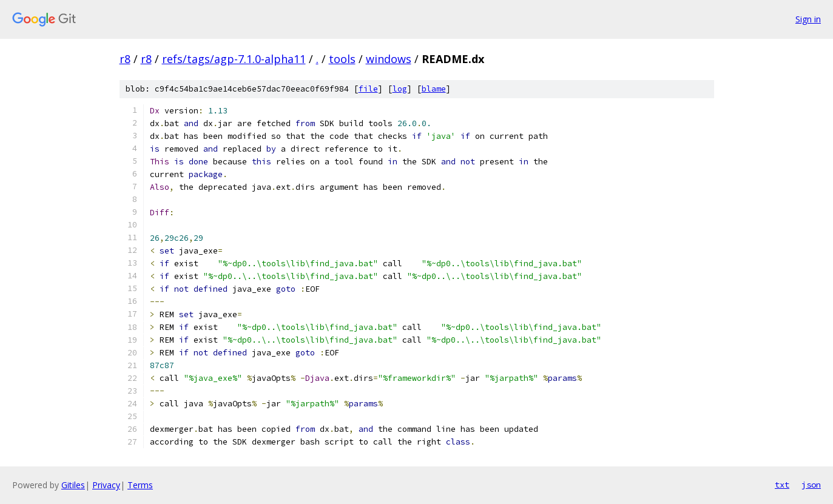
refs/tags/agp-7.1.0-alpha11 (234, 59)
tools (342, 59)
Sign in (808, 19)
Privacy (106, 485)
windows (389, 59)
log (400, 89)
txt (782, 485)
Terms (140, 485)
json (811, 485)
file (368, 89)
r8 (125, 59)
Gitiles (73, 485)
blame (434, 89)
